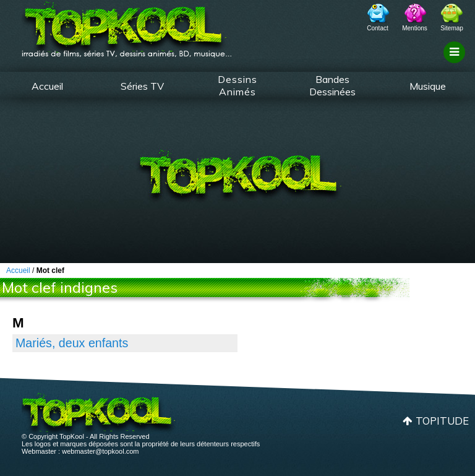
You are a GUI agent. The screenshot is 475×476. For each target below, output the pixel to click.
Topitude (442, 421)
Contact (377, 28)
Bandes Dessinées (332, 85)
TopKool (127, 25)
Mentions (415, 28)
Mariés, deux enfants (72, 343)
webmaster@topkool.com (100, 451)
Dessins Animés (237, 85)
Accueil (47, 86)
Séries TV (142, 86)
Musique (428, 86)
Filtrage (456, 64)
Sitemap (452, 28)
